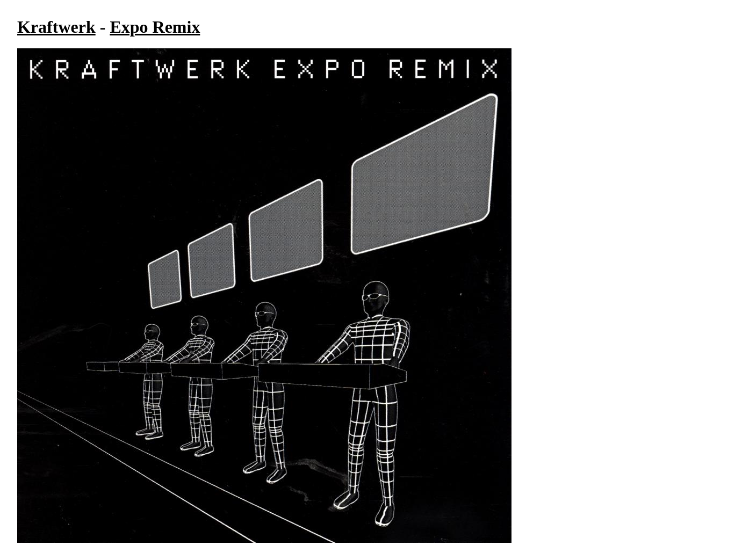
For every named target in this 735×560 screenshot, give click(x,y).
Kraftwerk (56, 27)
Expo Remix (155, 27)
